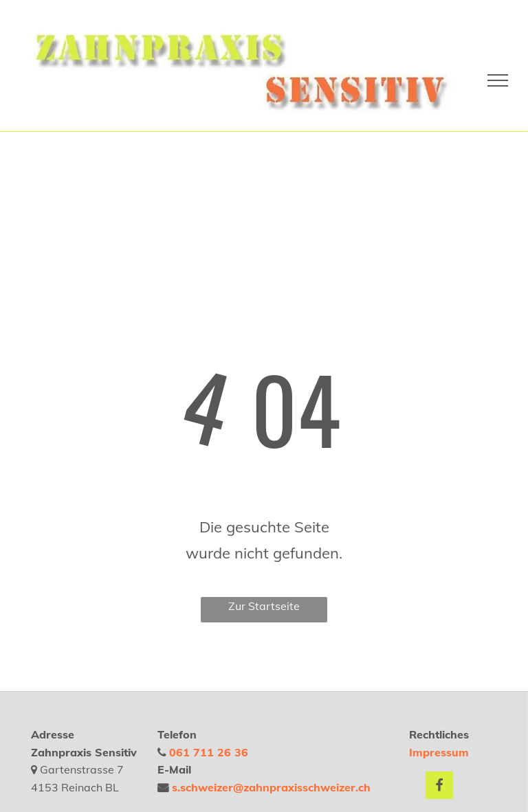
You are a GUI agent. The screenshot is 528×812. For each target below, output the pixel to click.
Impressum (439, 752)
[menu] (498, 80)
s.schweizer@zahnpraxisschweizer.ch (271, 787)
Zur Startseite (264, 606)
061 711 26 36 (209, 752)
